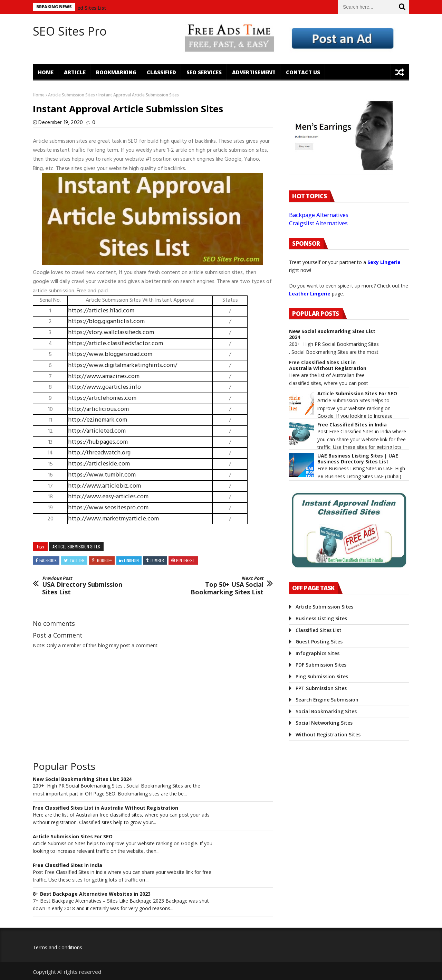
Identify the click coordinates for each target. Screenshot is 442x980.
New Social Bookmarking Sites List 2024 (82, 779)
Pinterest (186, 560)
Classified (161, 72)
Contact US (303, 72)
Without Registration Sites (328, 734)
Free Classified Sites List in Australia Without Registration (105, 808)
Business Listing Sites (321, 618)
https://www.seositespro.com (108, 508)
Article (75, 72)
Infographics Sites (318, 653)
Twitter (77, 560)
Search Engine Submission (327, 700)
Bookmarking (116, 72)
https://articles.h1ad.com (101, 311)
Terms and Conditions (57, 947)
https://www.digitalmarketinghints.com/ (123, 365)
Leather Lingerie (310, 294)
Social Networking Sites (324, 723)
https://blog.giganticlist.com (106, 322)
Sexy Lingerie (384, 262)
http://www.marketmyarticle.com (113, 519)
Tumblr (157, 560)
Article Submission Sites (71, 95)
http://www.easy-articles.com (108, 497)
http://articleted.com (97, 431)
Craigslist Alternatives (318, 223)
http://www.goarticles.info (104, 387)
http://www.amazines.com (104, 376)
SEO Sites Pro (70, 31)
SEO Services (204, 72)
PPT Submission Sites (321, 688)
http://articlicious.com (98, 409)
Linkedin (131, 560)
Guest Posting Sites (319, 642)
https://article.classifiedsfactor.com (116, 344)
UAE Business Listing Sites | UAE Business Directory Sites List (358, 459)
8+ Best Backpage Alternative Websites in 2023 (92, 894)
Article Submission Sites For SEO (73, 837)
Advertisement (254, 72)
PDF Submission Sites (321, 665)
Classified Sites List (88, 8)
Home (46, 72)
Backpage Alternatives (319, 215)
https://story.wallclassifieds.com (111, 333)
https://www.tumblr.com (102, 475)
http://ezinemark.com (98, 420)
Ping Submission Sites (322, 676)
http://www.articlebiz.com (104, 486)
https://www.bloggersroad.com (110, 354)
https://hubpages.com (98, 442)
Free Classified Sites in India (68, 865)
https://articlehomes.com (102, 398)
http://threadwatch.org (99, 453)
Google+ (104, 560)
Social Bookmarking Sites (326, 711)
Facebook (48, 560)
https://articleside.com (99, 464)
